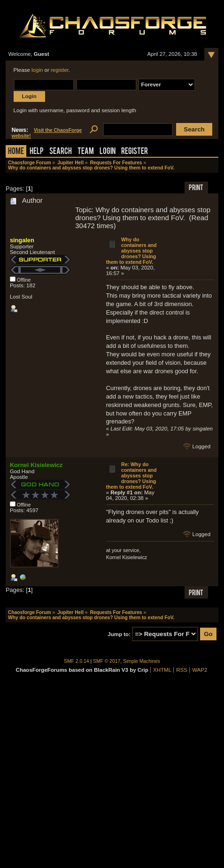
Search (61, 152)
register (60, 70)
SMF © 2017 (107, 661)
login (37, 70)
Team (86, 152)
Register (135, 152)
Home (16, 152)
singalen (22, 240)
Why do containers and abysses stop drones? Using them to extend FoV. (131, 251)
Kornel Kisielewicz (36, 465)
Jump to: (119, 634)
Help (37, 152)
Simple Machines (142, 661)
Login (108, 152)
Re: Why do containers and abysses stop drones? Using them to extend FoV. (131, 476)
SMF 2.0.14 (77, 661)
